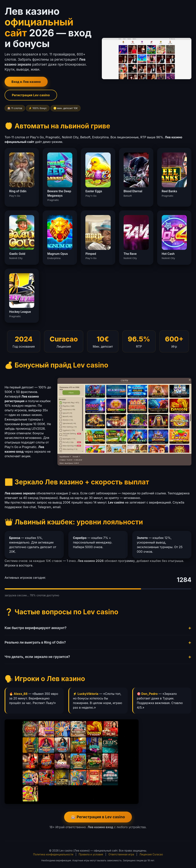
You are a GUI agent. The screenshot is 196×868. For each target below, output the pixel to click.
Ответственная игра (121, 854)
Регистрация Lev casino (31, 95)
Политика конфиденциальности (53, 854)
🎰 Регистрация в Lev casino (98, 817)
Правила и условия (91, 854)
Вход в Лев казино (26, 82)
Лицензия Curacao (151, 854)
